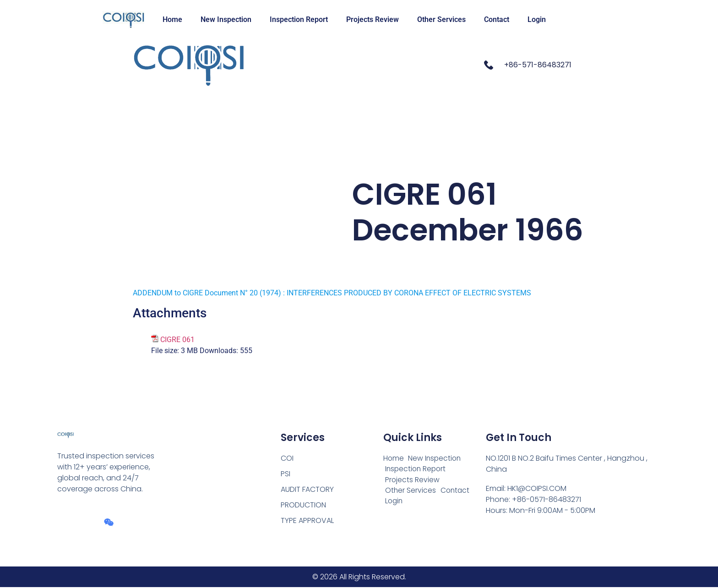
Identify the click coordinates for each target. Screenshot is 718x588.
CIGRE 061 (177, 340)
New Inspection (226, 19)
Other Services (441, 19)
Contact (497, 19)
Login (537, 19)
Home (172, 19)
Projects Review (373, 19)
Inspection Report (299, 19)
